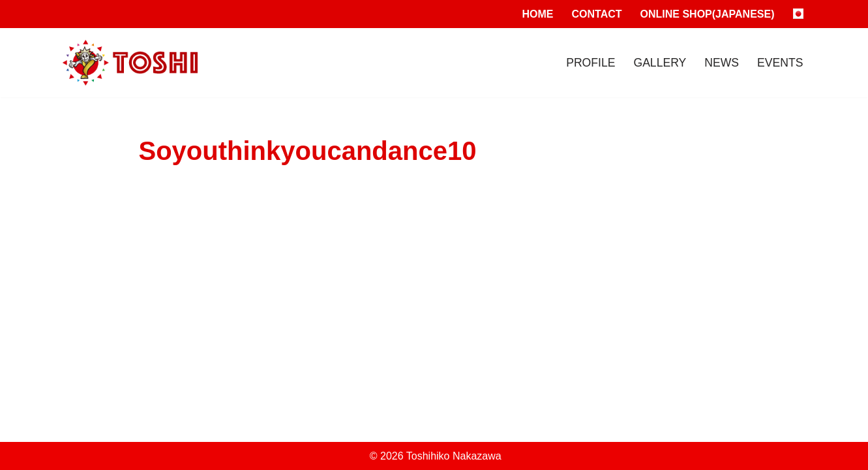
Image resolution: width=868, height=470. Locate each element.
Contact (597, 14)
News (722, 63)
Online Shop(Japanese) (708, 14)
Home (538, 14)
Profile (591, 63)
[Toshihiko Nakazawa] (130, 63)
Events (780, 63)
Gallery (660, 63)
